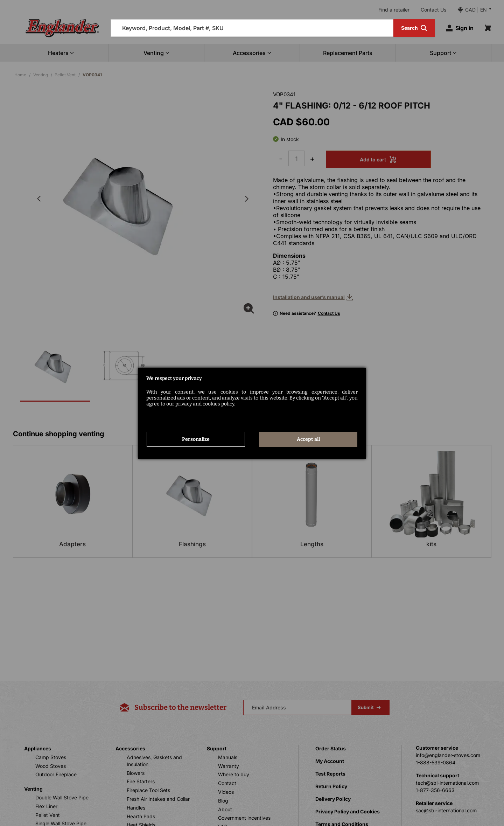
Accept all (308, 439)
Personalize (196, 439)
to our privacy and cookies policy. (198, 404)
